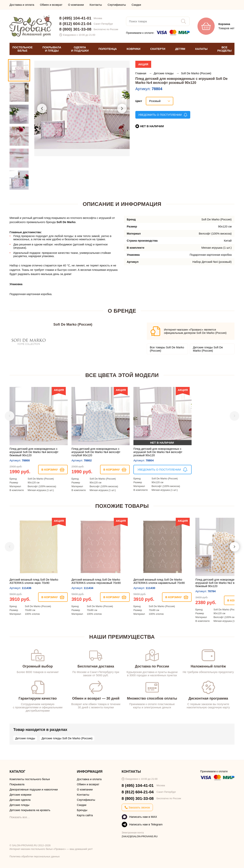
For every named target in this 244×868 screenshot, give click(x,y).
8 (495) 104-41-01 (75, 18)
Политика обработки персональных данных (35, 856)
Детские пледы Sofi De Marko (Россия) (208, 349)
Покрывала (17, 784)
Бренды (82, 810)
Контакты (96, 5)
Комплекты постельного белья (30, 779)
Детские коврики (20, 795)
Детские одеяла (20, 800)
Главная (141, 73)
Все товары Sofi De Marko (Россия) (167, 349)
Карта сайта (85, 815)
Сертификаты (117, 5)
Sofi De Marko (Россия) (196, 73)
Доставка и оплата (22, 5)
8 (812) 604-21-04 (75, 24)
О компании (76, 5)
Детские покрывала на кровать (30, 810)
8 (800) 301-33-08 (75, 29)
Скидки (136, 5)
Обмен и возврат (51, 5)
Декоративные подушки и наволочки (34, 789)
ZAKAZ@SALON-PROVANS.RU (140, 836)
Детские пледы (164, 73)
